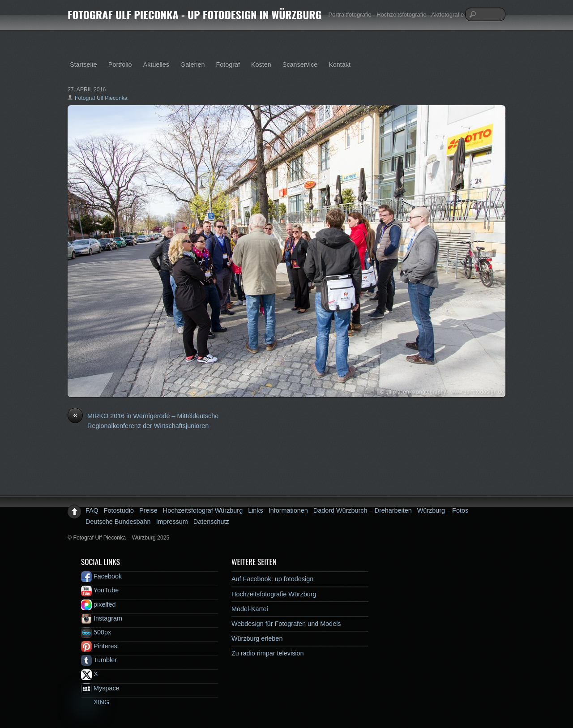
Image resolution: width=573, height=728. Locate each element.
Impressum (172, 522)
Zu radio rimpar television (268, 653)
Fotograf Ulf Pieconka (101, 98)
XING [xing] (95, 702)
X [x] (90, 674)
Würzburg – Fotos (443, 510)
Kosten (261, 64)
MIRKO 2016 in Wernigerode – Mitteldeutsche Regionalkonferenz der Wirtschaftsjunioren (143, 420)
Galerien (192, 64)
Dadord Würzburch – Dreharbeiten (363, 510)
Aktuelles (156, 64)
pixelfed (98, 604)
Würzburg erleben (257, 638)
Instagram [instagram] (102, 618)
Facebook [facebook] (101, 576)
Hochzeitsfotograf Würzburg (203, 510)
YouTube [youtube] (100, 590)
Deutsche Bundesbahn (118, 522)
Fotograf (228, 64)
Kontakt (340, 64)
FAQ (92, 510)
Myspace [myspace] (100, 688)
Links (256, 510)
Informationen (288, 510)
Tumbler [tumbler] (99, 660)
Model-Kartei (250, 609)
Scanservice (300, 64)
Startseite (83, 64)
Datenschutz (211, 522)
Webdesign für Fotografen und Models (286, 624)
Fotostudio (119, 510)
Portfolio (120, 64)
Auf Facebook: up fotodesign (272, 579)
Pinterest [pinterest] (100, 646)
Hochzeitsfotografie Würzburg (274, 594)
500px (96, 632)
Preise (148, 510)
